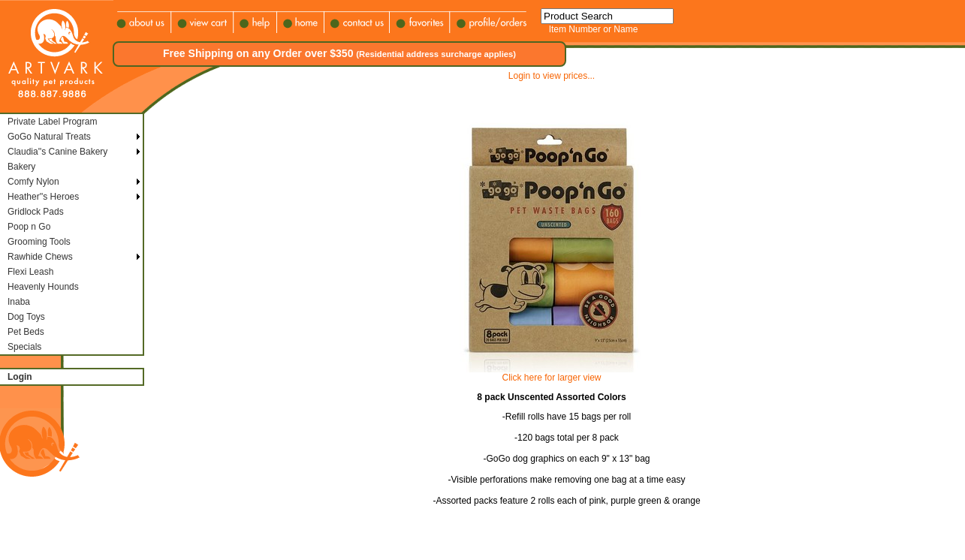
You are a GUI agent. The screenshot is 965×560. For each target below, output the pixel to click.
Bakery (21, 167)
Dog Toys (26, 317)
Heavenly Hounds (43, 287)
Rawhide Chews (40, 257)
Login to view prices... (552, 76)
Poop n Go (29, 227)
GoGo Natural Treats (49, 137)
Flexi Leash (30, 272)
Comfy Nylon (33, 182)
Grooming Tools (39, 242)
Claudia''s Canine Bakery (57, 152)
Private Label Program (52, 122)
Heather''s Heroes (43, 197)
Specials (24, 347)
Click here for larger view (551, 378)
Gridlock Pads (36, 212)
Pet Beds (26, 332)
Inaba (19, 302)
